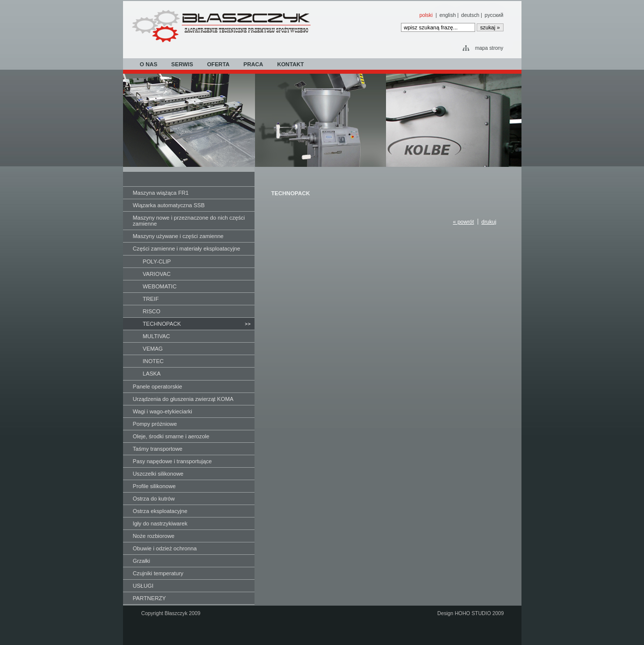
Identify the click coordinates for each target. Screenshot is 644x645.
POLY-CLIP (157, 261)
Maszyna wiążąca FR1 (161, 193)
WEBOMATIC (160, 286)
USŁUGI (143, 586)
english (448, 15)
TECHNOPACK (162, 324)
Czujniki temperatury (158, 573)
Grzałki (142, 561)
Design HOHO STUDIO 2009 (471, 613)
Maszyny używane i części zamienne (178, 236)
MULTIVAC (157, 336)
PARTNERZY (150, 598)
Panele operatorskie (158, 387)
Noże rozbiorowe (154, 536)
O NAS (149, 64)
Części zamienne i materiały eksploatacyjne (187, 249)
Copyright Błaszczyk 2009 (171, 613)
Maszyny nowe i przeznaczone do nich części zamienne (189, 221)
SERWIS (182, 64)
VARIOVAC (157, 274)
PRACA (254, 64)
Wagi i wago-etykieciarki (163, 411)
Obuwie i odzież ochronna (165, 548)
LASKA (152, 374)
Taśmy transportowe (158, 449)
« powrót (463, 222)
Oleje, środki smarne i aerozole (171, 436)
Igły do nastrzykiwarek (160, 523)
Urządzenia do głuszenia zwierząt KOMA (183, 399)
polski (426, 15)
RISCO (152, 311)
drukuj (489, 222)
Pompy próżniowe (155, 424)
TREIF (151, 299)
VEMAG (153, 349)
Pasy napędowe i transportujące (173, 461)
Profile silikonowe (154, 486)
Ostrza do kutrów (154, 499)
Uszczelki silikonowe (158, 474)
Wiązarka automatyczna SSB (169, 205)
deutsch (470, 15)
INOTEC (153, 361)
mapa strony (489, 48)
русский (494, 15)
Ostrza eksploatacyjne (160, 511)
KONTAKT (290, 64)
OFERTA (218, 64)
